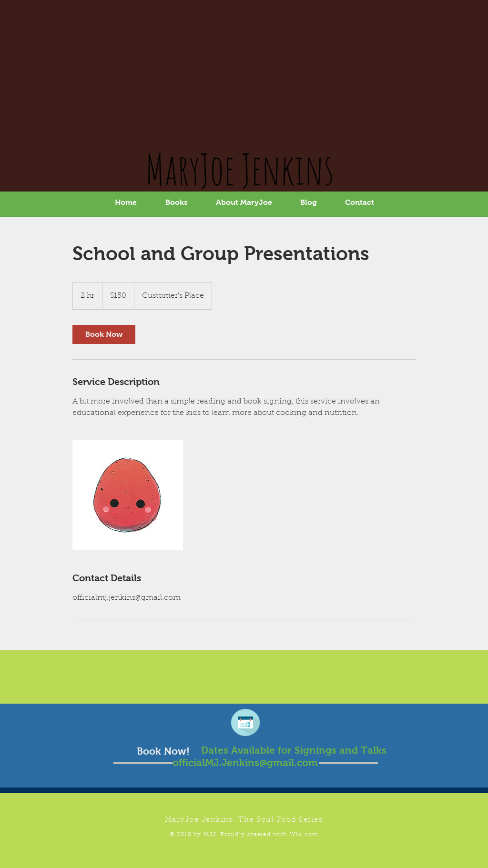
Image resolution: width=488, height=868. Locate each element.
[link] (104, 334)
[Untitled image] (128, 495)
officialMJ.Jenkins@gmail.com (245, 762)
